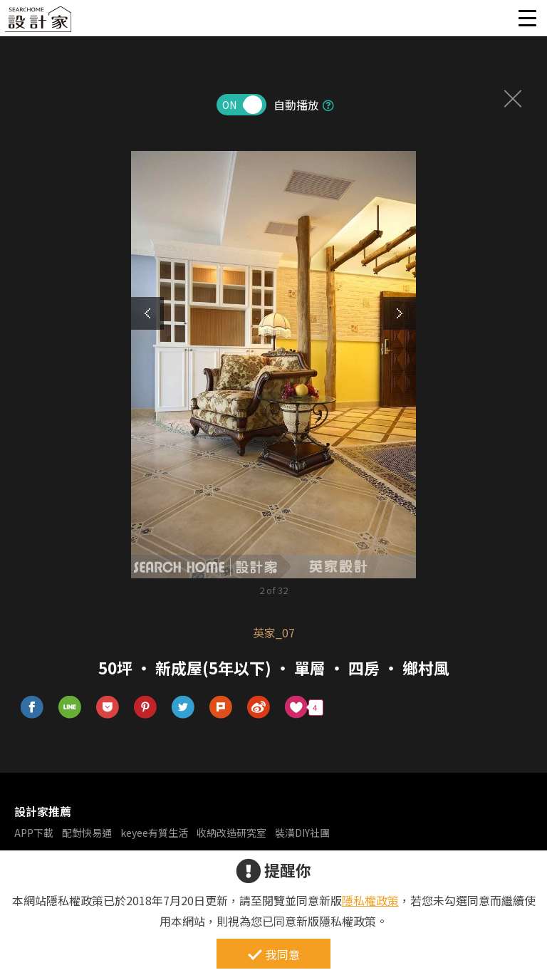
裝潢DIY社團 (302, 833)
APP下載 (34, 833)
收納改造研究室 (231, 833)
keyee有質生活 (154, 833)
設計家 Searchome (39, 23)
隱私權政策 (370, 900)
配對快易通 (87, 833)
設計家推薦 (43, 811)
